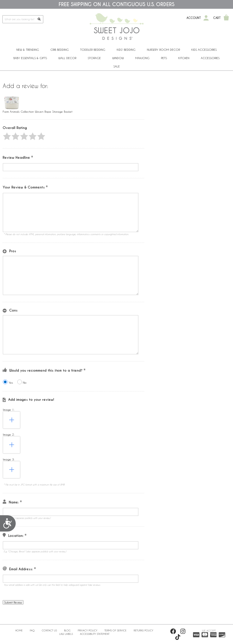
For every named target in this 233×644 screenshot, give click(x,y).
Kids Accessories (204, 50)
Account (194, 18)
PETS (164, 58)
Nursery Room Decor (163, 50)
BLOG (67, 630)
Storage (94, 58)
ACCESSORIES (210, 58)
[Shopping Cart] (226, 18)
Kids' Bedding (126, 50)
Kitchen (184, 58)
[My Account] (206, 18)
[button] (7, 136)
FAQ (32, 630)
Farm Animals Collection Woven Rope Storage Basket (38, 112)
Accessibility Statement (95, 634)
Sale (117, 66)
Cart (217, 18)
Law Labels (66, 634)
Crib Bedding (60, 50)
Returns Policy (143, 630)
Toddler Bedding (93, 50)
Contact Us (49, 630)
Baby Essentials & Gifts (30, 58)
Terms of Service (115, 630)
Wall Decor (67, 58)
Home (19, 630)
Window (118, 58)
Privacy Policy (88, 630)
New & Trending (28, 50)
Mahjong (142, 58)
